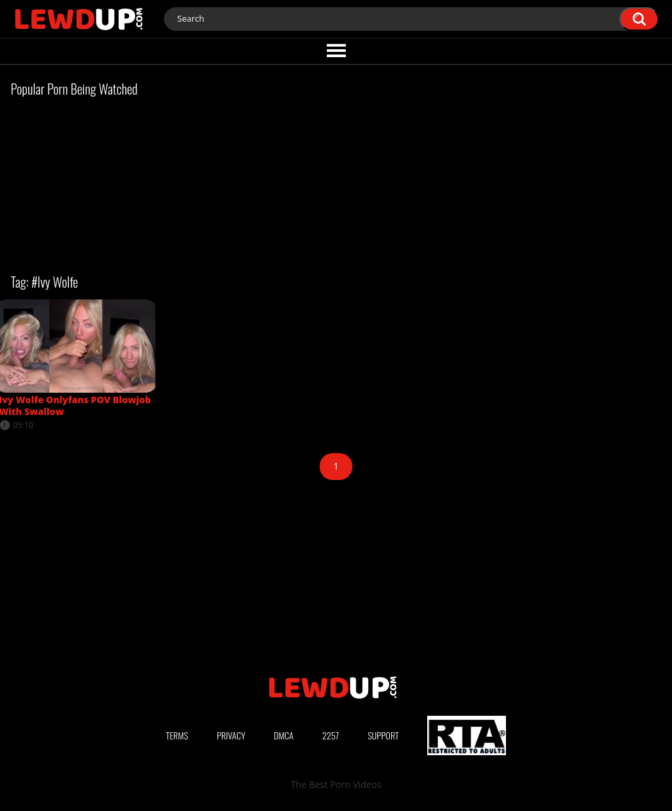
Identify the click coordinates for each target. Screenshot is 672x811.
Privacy (231, 735)
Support (383, 735)
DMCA (283, 735)
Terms (177, 735)
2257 (331, 735)
